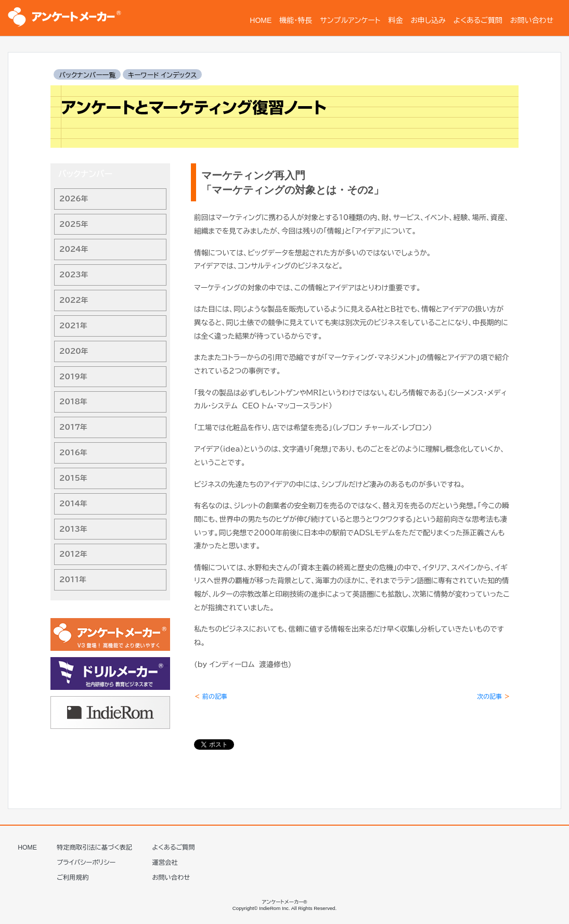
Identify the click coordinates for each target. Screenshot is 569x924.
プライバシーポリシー (86, 863)
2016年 (73, 453)
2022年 (74, 300)
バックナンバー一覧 (87, 75)
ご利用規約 (73, 878)
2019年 (73, 377)
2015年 (73, 478)
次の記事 (494, 696)
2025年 (74, 224)
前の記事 (211, 696)
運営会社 (165, 863)
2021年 (73, 326)
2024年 (74, 249)
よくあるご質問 (174, 848)
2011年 (73, 580)
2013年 (73, 529)
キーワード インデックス (162, 75)
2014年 (73, 504)
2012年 (73, 554)
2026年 (74, 199)
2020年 (74, 351)
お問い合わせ (171, 878)
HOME (27, 848)
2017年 (73, 427)
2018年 (73, 402)
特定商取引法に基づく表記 (94, 848)
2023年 (74, 275)
